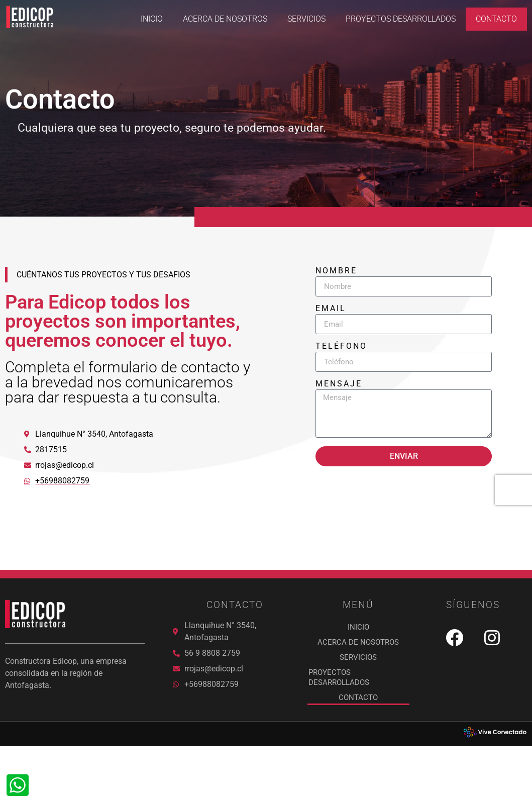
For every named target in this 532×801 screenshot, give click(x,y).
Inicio (152, 19)
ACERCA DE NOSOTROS (225, 19)
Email (331, 324)
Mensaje (339, 400)
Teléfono (341, 362)
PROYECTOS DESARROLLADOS (401, 19)
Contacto (496, 19)
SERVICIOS (306, 19)
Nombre (336, 287)
